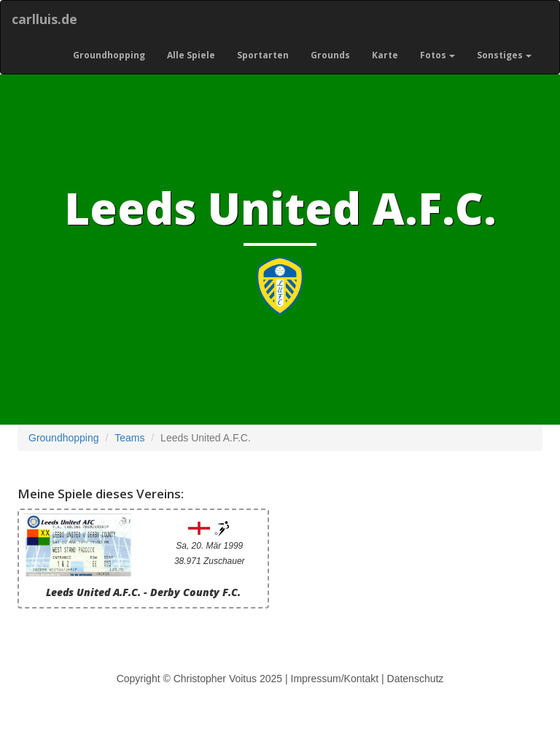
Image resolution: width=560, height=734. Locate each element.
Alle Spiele (191, 55)
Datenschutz (416, 679)
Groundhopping (109, 55)
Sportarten (263, 55)
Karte (385, 55)
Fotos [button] (437, 55)
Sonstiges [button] (504, 55)
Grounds (330, 55)
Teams (129, 438)
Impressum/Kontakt (335, 679)
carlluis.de (44, 19)
